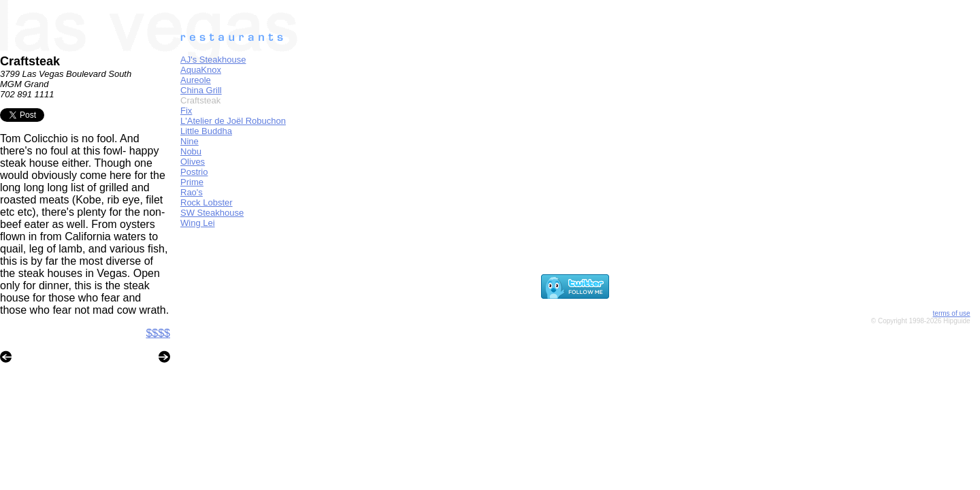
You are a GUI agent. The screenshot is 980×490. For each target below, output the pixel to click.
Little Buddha (206, 131)
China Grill (201, 90)
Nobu (191, 151)
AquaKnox (201, 70)
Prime (192, 182)
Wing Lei (198, 223)
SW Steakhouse (212, 213)
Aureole (196, 80)
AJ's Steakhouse (213, 60)
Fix (186, 111)
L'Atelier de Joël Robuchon (233, 121)
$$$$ (158, 333)
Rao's (192, 192)
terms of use (952, 313)
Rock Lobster (207, 202)
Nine (190, 141)
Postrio (194, 172)
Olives (193, 162)
